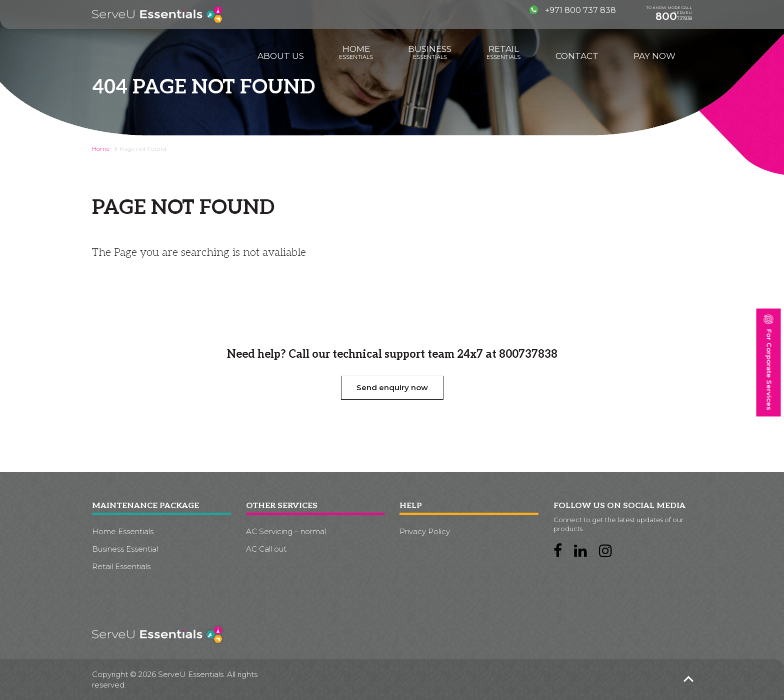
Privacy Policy (425, 531)
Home (356, 52)
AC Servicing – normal (286, 531)
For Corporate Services (768, 362)
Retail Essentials (121, 566)
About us (281, 56)
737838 (674, 16)
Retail (503, 52)
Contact (577, 56)
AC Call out (266, 549)
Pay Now (654, 56)
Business (430, 52)
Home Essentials (123, 531)
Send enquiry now (392, 387)
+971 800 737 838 (573, 10)
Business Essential (125, 549)
